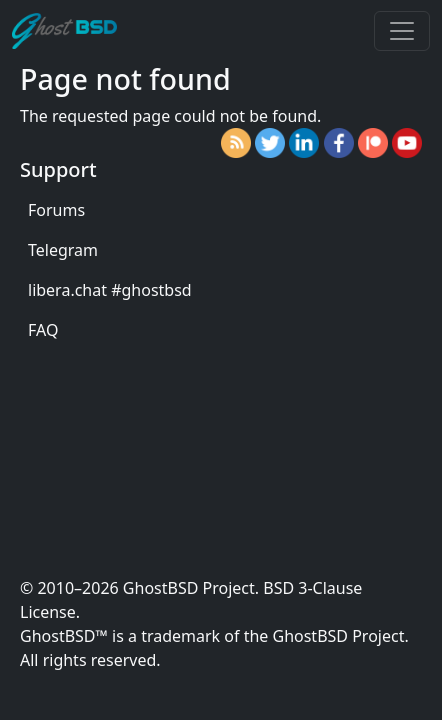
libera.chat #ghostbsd (110, 290)
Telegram (63, 250)
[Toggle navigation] (402, 31)
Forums (56, 210)
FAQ (43, 330)
